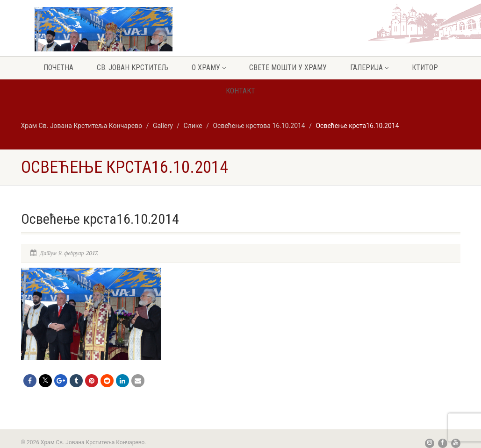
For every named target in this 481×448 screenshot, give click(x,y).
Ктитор (425, 68)
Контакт (240, 91)
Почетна (58, 68)
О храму (209, 68)
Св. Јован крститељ (133, 68)
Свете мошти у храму (288, 68)
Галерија (369, 68)
